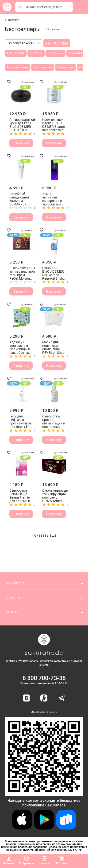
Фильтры (57, 43)
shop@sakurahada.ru (44, 712)
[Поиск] (20, 7)
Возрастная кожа (17, 68)
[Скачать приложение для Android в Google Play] (44, 828)
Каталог (13, 20)
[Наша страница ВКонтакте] (26, 698)
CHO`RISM (36, 54)
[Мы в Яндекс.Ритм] (44, 698)
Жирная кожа (65, 68)
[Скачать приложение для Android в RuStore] (44, 794)
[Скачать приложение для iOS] (22, 828)
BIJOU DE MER (16, 54)
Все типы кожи (43, 68)
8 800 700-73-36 (44, 678)
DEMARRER (75, 54)
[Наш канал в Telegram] (62, 698)
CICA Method (55, 54)
